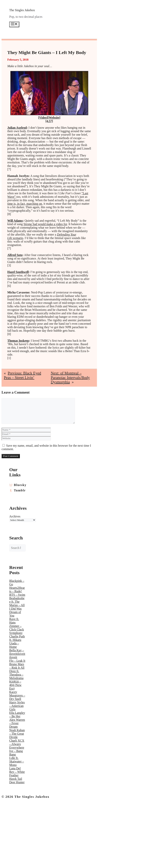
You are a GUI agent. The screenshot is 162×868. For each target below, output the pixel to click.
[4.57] (49, 121)
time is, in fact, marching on (25, 204)
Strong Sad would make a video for (45, 224)
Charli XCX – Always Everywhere (17, 744)
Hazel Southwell (18, 272)
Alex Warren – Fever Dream (17, 723)
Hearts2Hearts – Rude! (17, 590)
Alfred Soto (15, 255)
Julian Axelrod (17, 128)
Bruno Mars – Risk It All (17, 666)
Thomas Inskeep (18, 341)
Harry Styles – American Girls (17, 706)
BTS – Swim (17, 595)
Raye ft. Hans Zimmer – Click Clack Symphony (17, 626)
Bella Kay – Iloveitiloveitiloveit (17, 654)
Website (54, 118)
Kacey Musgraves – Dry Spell (17, 695)
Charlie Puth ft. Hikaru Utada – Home (17, 642)
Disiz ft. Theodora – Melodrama (16, 675)
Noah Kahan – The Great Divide (17, 734)
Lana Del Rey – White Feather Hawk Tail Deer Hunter (17, 775)
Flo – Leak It (17, 661)
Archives (15, 516)
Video (43, 118)
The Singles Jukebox (22, 10)
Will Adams (15, 221)
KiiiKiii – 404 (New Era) (15, 685)
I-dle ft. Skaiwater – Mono (17, 761)
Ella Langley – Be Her (17, 715)
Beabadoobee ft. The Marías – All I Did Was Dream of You (17, 607)
